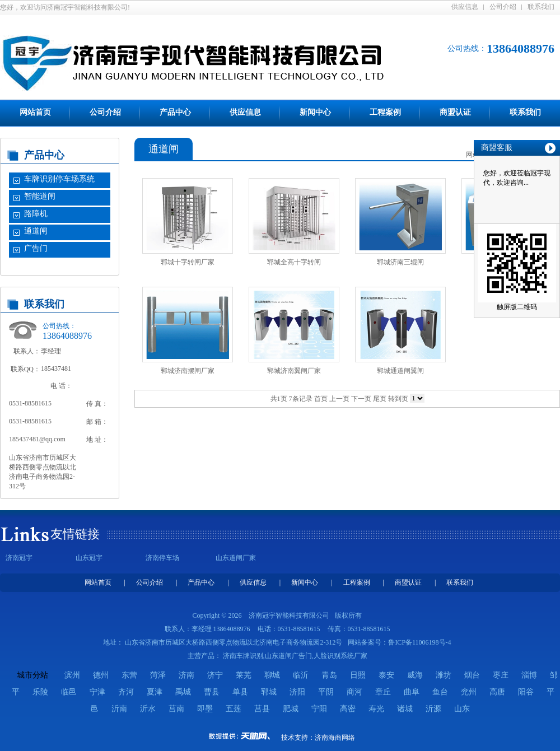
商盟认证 (455, 112)
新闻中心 (315, 112)
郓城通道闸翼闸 (400, 371)
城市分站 (32, 675)
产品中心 (175, 112)
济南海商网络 (335, 738)
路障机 (36, 214)
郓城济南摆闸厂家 (188, 371)
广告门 (36, 248)
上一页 (339, 399)
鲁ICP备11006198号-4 (419, 642)
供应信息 (465, 7)
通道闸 (36, 231)
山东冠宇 (89, 558)
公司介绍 (503, 7)
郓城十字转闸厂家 (188, 262)
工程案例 (385, 112)
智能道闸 (40, 196)
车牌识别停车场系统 (59, 179)
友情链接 (75, 534)
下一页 (361, 399)
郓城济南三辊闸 (400, 262)
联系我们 (541, 7)
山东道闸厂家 (236, 558)
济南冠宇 (19, 558)
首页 (321, 399)
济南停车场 (162, 558)
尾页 (380, 399)
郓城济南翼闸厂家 (294, 371)
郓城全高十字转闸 (294, 262)
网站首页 (35, 112)
